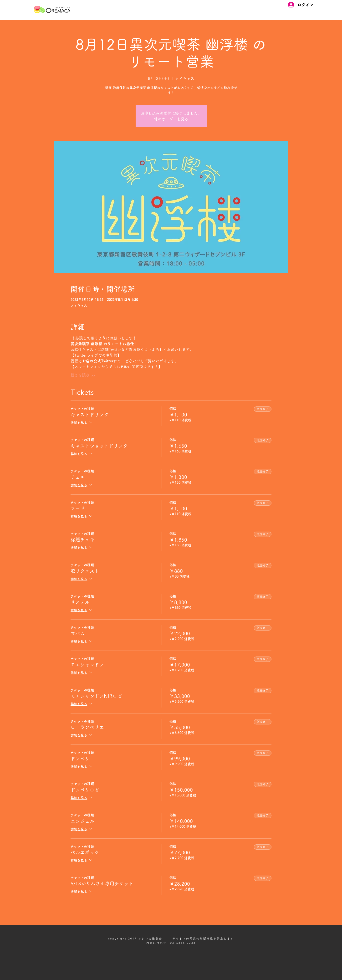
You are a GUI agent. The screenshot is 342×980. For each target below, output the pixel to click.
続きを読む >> (83, 375)
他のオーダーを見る (171, 119)
